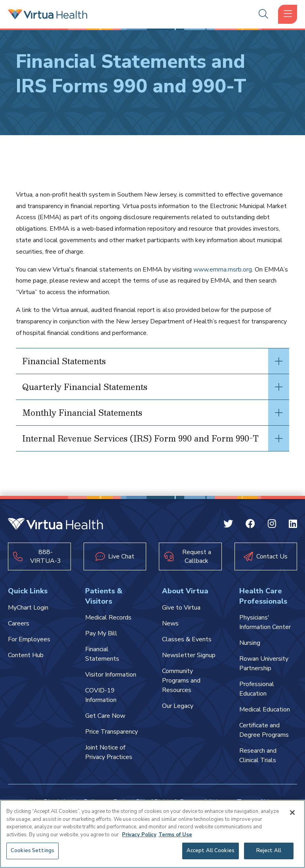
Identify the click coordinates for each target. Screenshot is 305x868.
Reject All (269, 851)
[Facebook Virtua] (250, 525)
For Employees (29, 639)
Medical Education (265, 709)
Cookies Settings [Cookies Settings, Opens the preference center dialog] (32, 851)
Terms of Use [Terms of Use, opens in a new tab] (175, 835)
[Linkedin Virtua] (293, 525)
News (170, 623)
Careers (19, 623)
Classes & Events (187, 639)
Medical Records (108, 618)
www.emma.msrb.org (223, 270)
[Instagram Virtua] (272, 525)
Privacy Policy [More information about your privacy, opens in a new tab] (139, 835)
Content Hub (26, 655)
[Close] (292, 813)
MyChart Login (28, 608)
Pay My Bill (101, 633)
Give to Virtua (181, 608)
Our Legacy (178, 706)
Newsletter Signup (189, 655)
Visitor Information (111, 675)
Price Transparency (112, 732)
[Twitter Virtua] (228, 525)
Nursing (250, 643)
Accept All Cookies (211, 851)
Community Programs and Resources (181, 681)
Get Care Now (105, 716)
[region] (152, 834)
